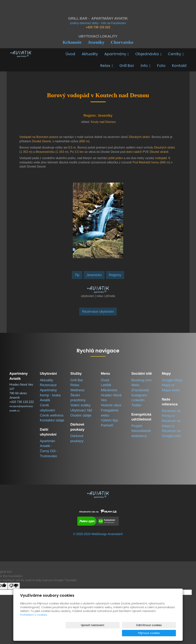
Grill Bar (127, 66)
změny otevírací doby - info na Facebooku (98, 23)
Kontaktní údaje (52, 420)
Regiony (115, 275)
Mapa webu (171, 390)
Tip (77, 275)
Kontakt (179, 66)
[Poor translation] (14, 586)
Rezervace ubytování (98, 312)
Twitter (136, 405)
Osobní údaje (81, 415)
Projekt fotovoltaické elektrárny (141, 431)
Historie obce (111, 405)
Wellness (77, 390)
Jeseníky (96, 42)
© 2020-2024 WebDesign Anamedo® (98, 534)
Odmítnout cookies (131, 633)
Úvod (70, 54)
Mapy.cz (168, 385)
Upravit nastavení (99, 633)
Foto (161, 66)
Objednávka (148, 54)
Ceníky (176, 54)
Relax (107, 66)
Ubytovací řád (81, 410)
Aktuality (90, 54)
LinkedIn (138, 400)
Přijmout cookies (162, 633)
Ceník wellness (52, 415)
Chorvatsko (122, 42)
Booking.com (141, 380)
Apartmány (117, 54)
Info (145, 66)
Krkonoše (72, 42)
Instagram (139, 395)
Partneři (107, 425)
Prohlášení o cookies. (34, 623)
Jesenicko (94, 275)
